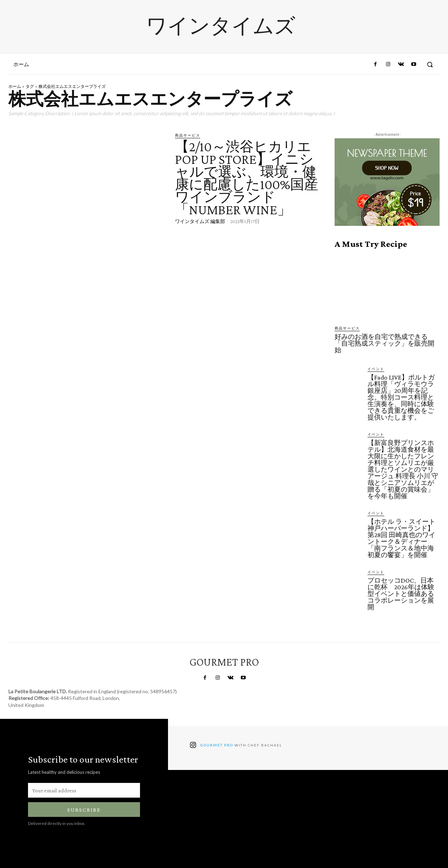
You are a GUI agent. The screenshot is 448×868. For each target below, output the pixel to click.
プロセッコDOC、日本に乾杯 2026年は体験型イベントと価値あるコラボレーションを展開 (401, 594)
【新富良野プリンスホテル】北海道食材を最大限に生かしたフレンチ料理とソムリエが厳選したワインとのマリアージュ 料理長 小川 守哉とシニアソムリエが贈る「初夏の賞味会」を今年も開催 (403, 469)
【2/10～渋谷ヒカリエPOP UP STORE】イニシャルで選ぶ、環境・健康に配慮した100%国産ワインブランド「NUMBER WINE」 (247, 178)
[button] (430, 64)
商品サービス (188, 135)
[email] (84, 790)
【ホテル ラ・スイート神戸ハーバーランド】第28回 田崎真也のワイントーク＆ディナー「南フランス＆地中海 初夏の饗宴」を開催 (404, 538)
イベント (376, 369)
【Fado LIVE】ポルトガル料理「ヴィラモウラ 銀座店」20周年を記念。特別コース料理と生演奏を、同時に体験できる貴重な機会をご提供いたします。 (401, 397)
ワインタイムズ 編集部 (200, 221)
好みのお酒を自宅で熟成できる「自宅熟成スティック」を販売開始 (384, 343)
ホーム (15, 86)
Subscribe (84, 810)
